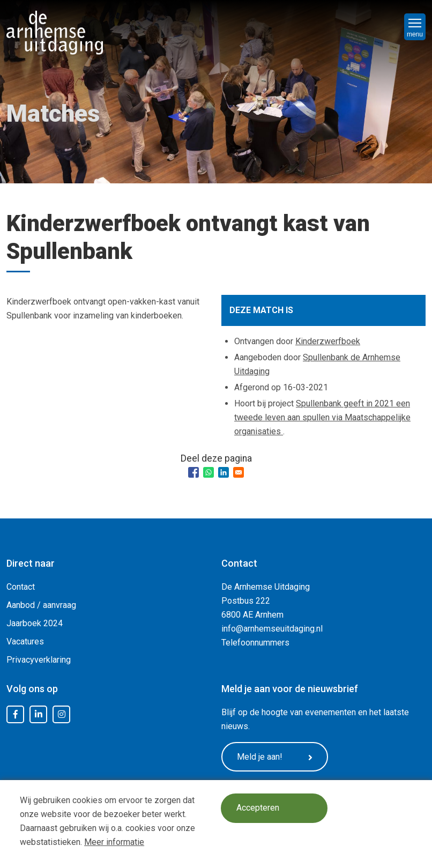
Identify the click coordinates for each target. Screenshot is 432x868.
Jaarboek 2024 (35, 623)
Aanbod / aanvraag (41, 605)
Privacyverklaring (39, 660)
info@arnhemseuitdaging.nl (272, 629)
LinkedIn (39, 715)
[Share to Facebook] (193, 472)
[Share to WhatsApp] (208, 472)
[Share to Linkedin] (224, 472)
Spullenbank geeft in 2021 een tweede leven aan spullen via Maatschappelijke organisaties (322, 417)
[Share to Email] (239, 472)
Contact (21, 587)
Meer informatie (114, 842)
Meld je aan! (275, 757)
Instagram (62, 715)
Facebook (16, 715)
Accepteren (258, 808)
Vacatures (25, 641)
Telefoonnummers (255, 643)
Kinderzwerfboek (328, 341)
